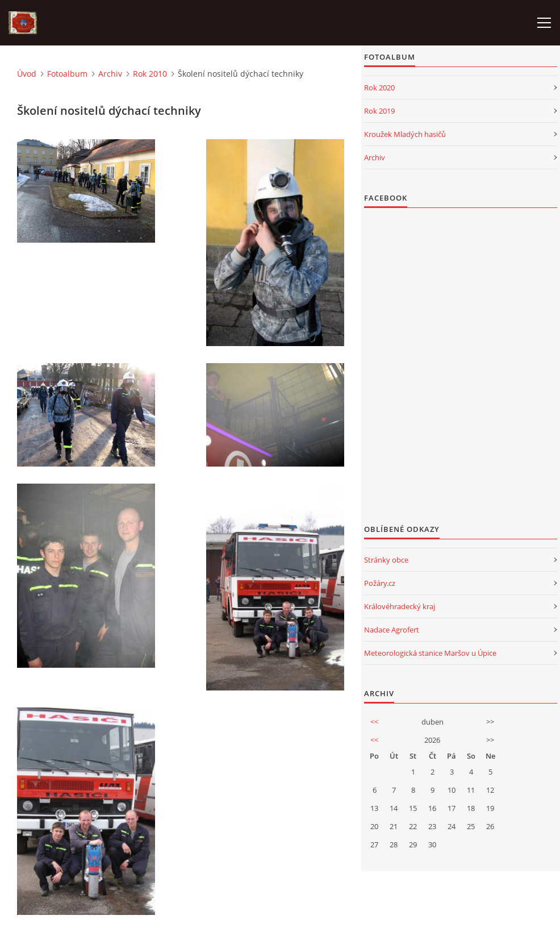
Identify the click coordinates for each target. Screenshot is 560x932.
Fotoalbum (67, 74)
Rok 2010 (150, 74)
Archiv (110, 74)
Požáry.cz (380, 583)
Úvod (27, 74)
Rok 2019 (379, 111)
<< (374, 722)
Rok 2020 (379, 88)
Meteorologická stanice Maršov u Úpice (430, 653)
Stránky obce (386, 560)
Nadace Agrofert (392, 630)
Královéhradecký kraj (400, 606)
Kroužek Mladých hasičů (405, 134)
